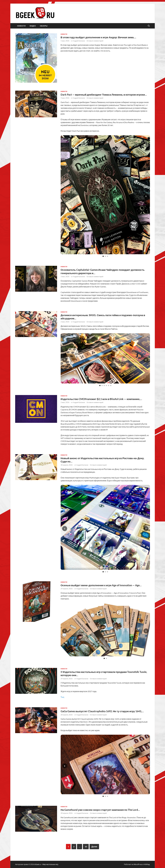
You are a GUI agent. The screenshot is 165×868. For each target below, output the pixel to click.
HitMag (147, 864)
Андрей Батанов (79, 41)
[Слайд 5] (109, 386)
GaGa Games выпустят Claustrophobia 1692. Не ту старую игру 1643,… (102, 711)
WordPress (138, 864)
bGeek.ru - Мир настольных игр (46, 864)
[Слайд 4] (106, 386)
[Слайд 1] (103, 256)
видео (33, 26)
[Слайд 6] (111, 386)
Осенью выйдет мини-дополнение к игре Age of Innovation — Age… (101, 585)
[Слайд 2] (105, 256)
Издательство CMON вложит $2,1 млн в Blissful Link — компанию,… (101, 399)
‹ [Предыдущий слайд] (65, 196)
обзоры (44, 26)
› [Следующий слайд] (146, 196)
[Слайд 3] (107, 256)
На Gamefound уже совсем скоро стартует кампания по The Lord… (100, 810)
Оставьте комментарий (95, 41)
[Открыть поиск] (149, 26)
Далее (94, 847)
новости (21, 26)
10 (86, 847)
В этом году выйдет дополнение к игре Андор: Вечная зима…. (98, 37)
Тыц (62, 697)
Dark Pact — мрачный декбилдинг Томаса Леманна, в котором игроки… (104, 95)
